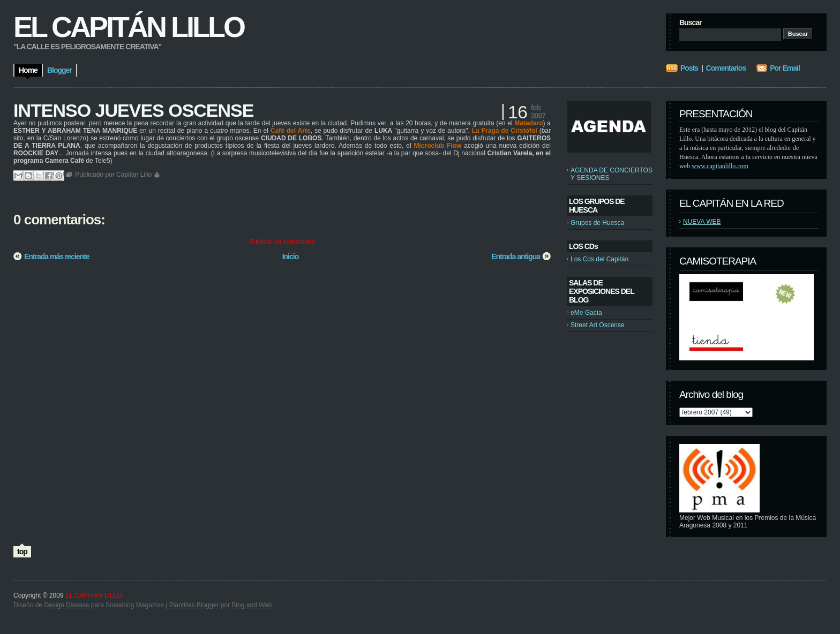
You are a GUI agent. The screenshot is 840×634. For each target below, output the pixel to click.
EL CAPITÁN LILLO (129, 27)
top (22, 552)
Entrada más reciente (57, 256)
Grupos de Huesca (597, 223)
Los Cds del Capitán (599, 259)
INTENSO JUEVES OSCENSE (133, 110)
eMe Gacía (586, 313)
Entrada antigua (516, 256)
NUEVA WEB (702, 222)
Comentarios (726, 68)
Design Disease (66, 605)
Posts (689, 68)
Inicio (291, 256)
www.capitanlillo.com (720, 166)
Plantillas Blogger (194, 605)
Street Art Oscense (598, 325)
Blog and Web (252, 605)
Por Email (785, 68)
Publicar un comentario (282, 242)
